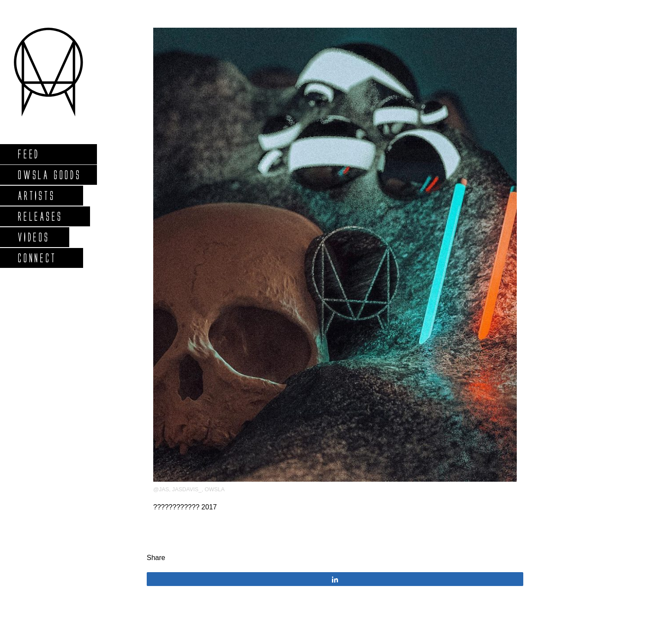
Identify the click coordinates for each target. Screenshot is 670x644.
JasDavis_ (187, 489)
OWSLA (215, 489)
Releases (40, 216)
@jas (161, 489)
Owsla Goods (49, 175)
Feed (28, 154)
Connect (37, 258)
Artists (36, 195)
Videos (33, 237)
